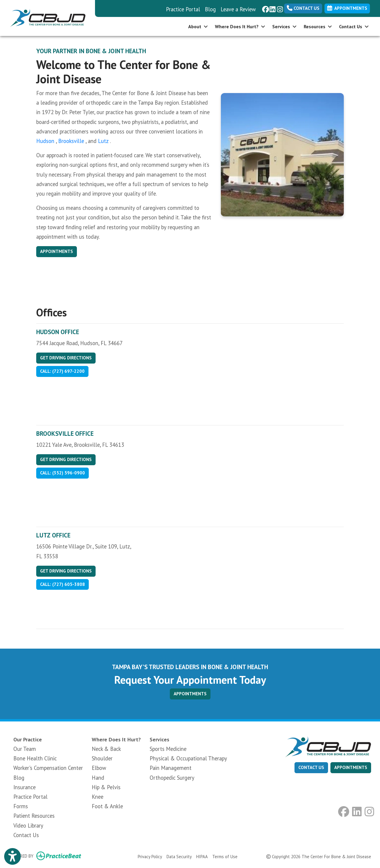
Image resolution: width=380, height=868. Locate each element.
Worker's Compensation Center (48, 768)
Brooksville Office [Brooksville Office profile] (65, 434)
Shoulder (102, 758)
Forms (21, 806)
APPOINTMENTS (190, 694)
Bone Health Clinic (35, 758)
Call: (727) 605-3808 (62, 584)
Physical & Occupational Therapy (188, 758)
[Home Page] (47, 17)
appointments (351, 767)
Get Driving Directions (66, 358)
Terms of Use (225, 856)
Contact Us (303, 8)
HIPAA (202, 856)
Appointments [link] (347, 8)
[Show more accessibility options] (12, 857)
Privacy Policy (150, 856)
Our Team (25, 749)
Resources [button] (318, 26)
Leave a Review (238, 9)
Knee (98, 797)
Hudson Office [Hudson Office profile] (58, 332)
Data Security (179, 856)
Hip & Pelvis (106, 787)
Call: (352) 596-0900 (62, 473)
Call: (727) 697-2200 (62, 371)
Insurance (24, 787)
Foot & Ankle (107, 806)
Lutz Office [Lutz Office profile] (53, 535)
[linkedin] (272, 7)
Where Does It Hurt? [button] (240, 26)
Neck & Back (106, 749)
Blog (210, 9)
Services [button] (284, 26)
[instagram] (279, 7)
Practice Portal (183, 9)
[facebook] (264, 7)
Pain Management (171, 768)
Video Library (28, 825)
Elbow (99, 768)
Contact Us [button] (354, 26)
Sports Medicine (168, 749)
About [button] (198, 26)
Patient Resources (34, 816)
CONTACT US (311, 767)
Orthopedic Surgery (172, 778)
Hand (98, 778)
